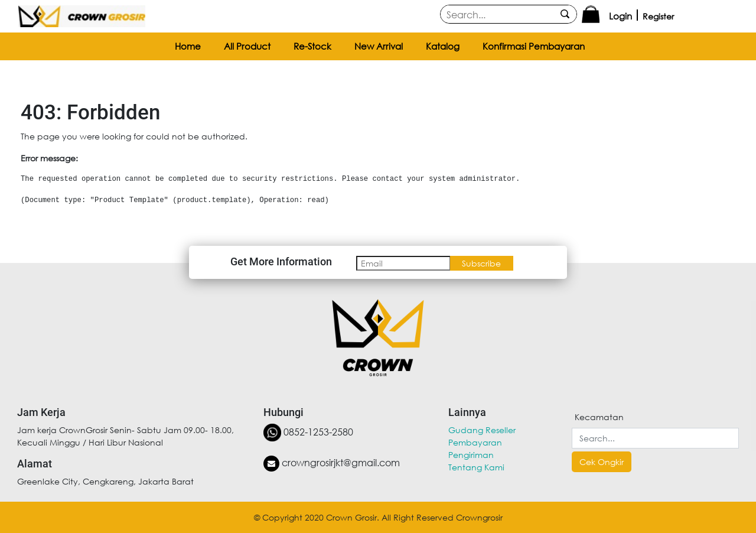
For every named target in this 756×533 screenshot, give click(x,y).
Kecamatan (599, 417)
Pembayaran (475, 442)
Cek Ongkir (602, 462)
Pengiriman (471, 455)
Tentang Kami (476, 467)
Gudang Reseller (482, 430)
